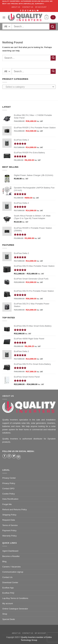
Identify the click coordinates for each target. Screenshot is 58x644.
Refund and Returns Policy (15, 510)
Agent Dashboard (10, 551)
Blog (4, 561)
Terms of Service (10, 525)
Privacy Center (9, 478)
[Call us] (35, 11)
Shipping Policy (9, 515)
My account (41, 7)
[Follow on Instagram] (23, 11)
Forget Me (7, 504)
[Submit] (53, 27)
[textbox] (28, 87)
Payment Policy (9, 531)
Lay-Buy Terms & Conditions (15, 598)
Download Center (10, 582)
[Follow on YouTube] (38, 11)
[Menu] (4, 17)
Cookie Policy (9, 494)
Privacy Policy (9, 483)
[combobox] (29, 87)
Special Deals (9, 619)
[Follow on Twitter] (30, 11)
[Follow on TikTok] (25, 11)
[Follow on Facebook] (20, 11)
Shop (5, 614)
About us (16, 7)
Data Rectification (10, 499)
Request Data (9, 520)
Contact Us (7, 577)
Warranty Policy (9, 536)
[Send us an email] (33, 11)
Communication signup (13, 572)
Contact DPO (8, 489)
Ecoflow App (8, 588)
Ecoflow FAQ (8, 593)
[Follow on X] (28, 11)
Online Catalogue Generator (15, 609)
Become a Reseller (11, 556)
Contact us (28, 7)
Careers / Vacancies (11, 567)
